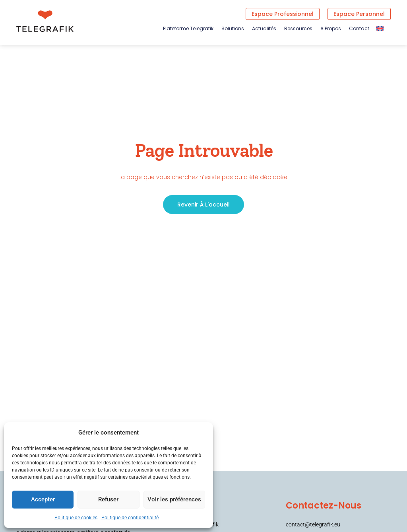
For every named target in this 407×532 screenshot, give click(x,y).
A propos (331, 29)
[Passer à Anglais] (380, 28)
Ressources (298, 29)
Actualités (264, 29)
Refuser (108, 500)
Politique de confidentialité (130, 518)
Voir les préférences (174, 500)
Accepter (43, 500)
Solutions (233, 29)
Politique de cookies (76, 518)
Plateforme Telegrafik (188, 29)
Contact (359, 29)
